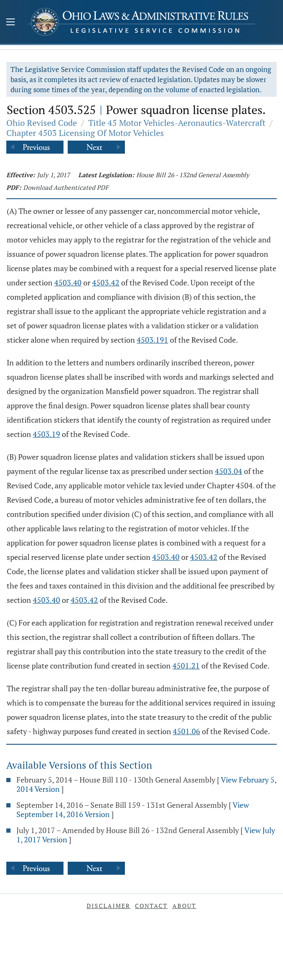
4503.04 (229, 471)
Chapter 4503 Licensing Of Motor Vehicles (85, 133)
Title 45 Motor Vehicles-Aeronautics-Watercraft (177, 123)
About (184, 906)
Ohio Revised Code (42, 123)
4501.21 (186, 666)
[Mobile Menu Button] (11, 23)
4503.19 (46, 434)
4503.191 (152, 340)
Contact (151, 906)
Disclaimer (108, 906)
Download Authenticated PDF (66, 187)
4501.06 (186, 731)
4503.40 (68, 282)
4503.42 (106, 282)
